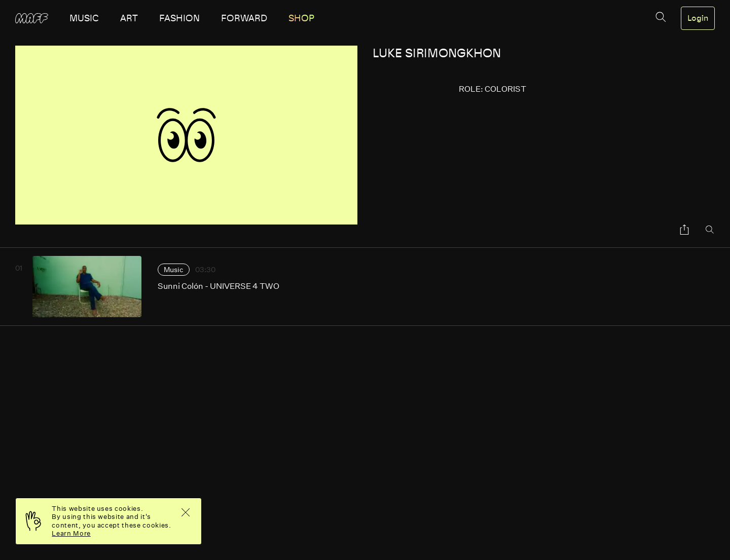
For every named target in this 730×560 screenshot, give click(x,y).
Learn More (71, 533)
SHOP (301, 18)
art (129, 18)
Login (698, 18)
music (84, 18)
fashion (179, 18)
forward (244, 18)
